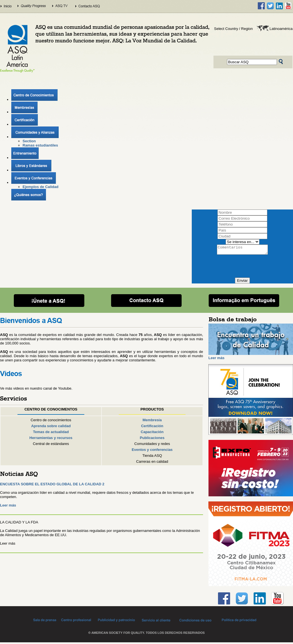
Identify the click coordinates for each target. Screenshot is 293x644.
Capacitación (152, 434)
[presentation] (243, 268)
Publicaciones (152, 439)
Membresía (152, 422)
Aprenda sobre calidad (51, 428)
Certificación (152, 428)
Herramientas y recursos (51, 439)
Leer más (8, 507)
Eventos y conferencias (152, 451)
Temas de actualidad (51, 434)
